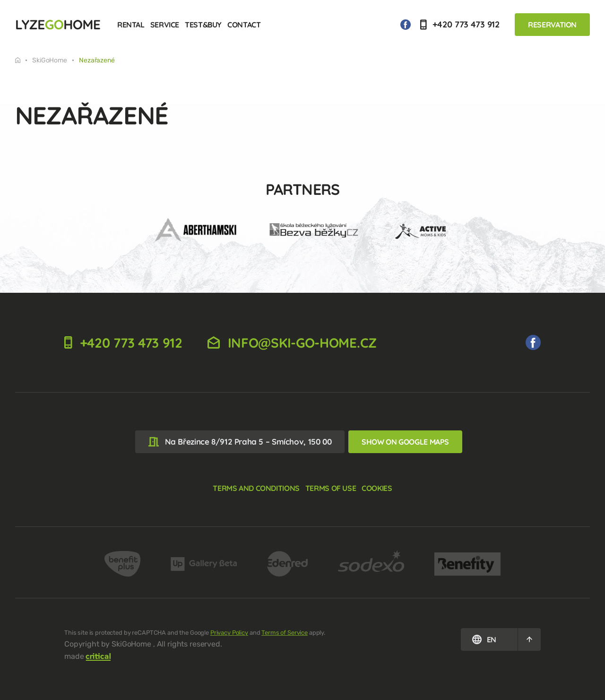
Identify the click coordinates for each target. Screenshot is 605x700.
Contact (244, 25)
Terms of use (331, 488)
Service (165, 25)
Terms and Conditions (256, 488)
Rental (131, 25)
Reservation (552, 25)
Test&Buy (203, 25)
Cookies (377, 488)
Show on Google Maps (405, 442)
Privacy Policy (229, 633)
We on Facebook (406, 25)
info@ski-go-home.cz (292, 343)
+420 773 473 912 (460, 24)
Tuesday (18, 60)
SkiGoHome (50, 61)
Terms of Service (285, 633)
